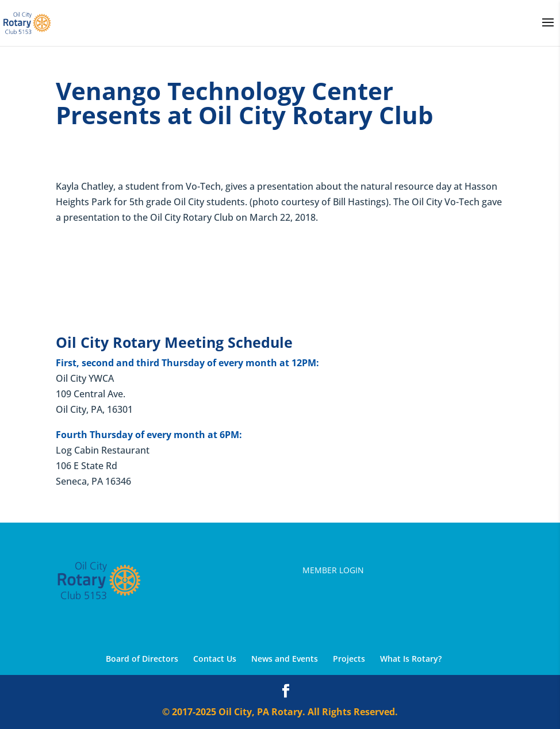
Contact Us (215, 659)
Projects (349, 659)
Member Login (333, 570)
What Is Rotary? (411, 659)
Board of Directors (142, 659)
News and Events (285, 659)
